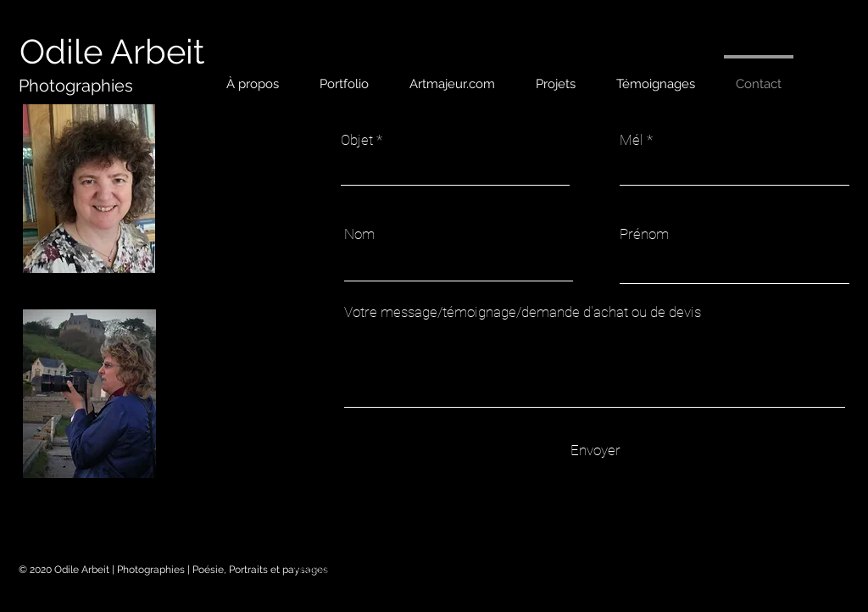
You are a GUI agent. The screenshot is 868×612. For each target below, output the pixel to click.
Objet (357, 140)
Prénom (644, 234)
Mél (632, 140)
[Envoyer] (595, 451)
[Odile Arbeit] (112, 52)
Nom (359, 234)
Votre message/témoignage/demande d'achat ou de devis (523, 312)
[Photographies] (76, 86)
